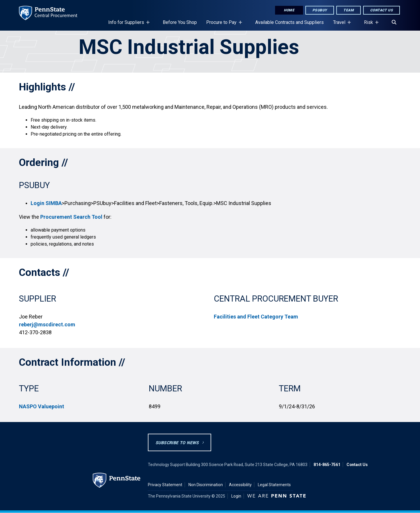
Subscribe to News (177, 443)
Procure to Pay (223, 25)
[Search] (394, 22)
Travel (340, 25)
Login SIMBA (46, 203)
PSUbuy (320, 10)
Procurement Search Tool (71, 217)
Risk (370, 25)
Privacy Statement (165, 485)
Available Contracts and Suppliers (289, 22)
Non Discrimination (206, 485)
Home (289, 10)
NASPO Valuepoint (42, 406)
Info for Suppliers (127, 25)
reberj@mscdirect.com (47, 324)
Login (236, 496)
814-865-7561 (327, 465)
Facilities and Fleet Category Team (256, 317)
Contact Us (381, 10)
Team (349, 10)
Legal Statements (274, 485)
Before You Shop (180, 22)
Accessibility (240, 485)
